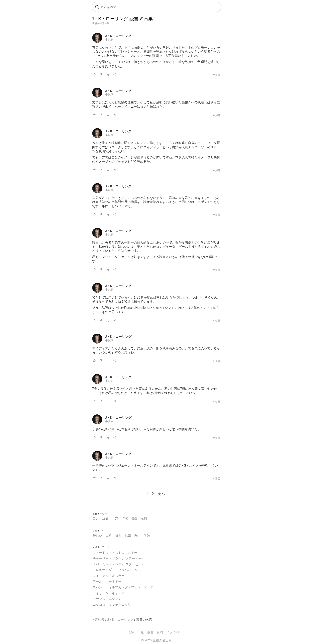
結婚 (128, 536)
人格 (109, 536)
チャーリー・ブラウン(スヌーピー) (118, 558)
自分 (96, 518)
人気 (131, 632)
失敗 (147, 536)
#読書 (217, 75)
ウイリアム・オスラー (109, 576)
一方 (115, 518)
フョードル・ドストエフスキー (115, 553)
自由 (137, 536)
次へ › (162, 494)
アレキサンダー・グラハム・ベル (117, 570)
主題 (141, 632)
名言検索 (98, 620)
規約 (160, 632)
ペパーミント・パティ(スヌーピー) (118, 564)
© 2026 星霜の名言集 (156, 640)
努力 (118, 536)
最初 (144, 518)
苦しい (97, 536)
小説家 (109, 40)
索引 (150, 632)
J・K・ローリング (118, 36)
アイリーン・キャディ (109, 593)
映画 (134, 518)
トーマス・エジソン (107, 599)
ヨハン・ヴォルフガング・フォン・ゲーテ (123, 587)
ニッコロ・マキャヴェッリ (112, 604)
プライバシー (176, 632)
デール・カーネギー (107, 581)
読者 (105, 518)
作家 (125, 518)
